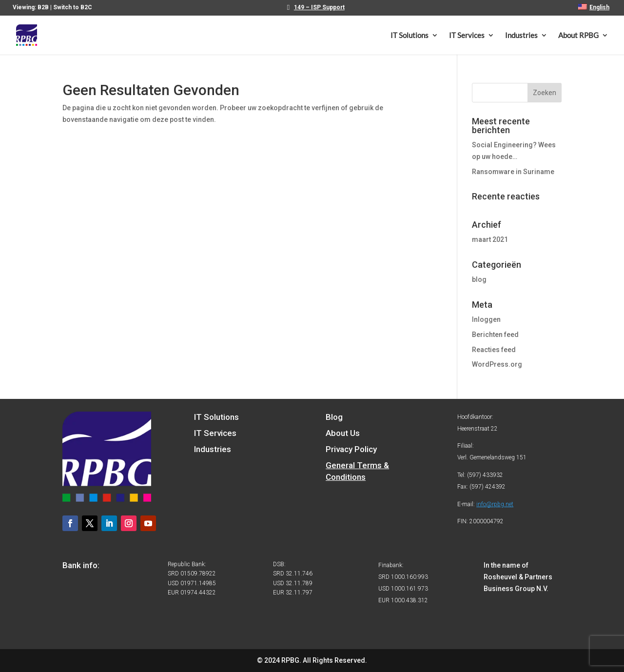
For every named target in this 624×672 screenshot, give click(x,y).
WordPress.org (497, 364)
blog (479, 279)
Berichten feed (495, 335)
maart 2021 (490, 239)
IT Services (467, 36)
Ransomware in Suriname (513, 172)
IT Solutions (409, 36)
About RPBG (578, 36)
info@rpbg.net (495, 504)
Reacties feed (494, 350)
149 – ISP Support (319, 8)
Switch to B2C (73, 7)
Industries (521, 36)
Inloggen (486, 319)
